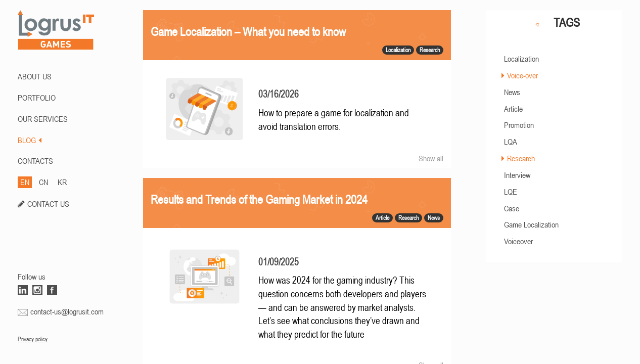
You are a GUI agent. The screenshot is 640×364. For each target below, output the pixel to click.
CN (43, 182)
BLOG (30, 140)
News (512, 92)
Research (521, 158)
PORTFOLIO (37, 98)
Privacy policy (33, 339)
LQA (511, 142)
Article (513, 109)
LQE (511, 192)
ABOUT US (35, 76)
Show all (431, 158)
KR (62, 182)
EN (25, 182)
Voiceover (518, 241)
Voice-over (522, 75)
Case (512, 208)
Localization (521, 59)
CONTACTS (35, 161)
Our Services (43, 119)
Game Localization (531, 224)
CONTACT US (48, 204)
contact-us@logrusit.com (67, 311)
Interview (517, 175)
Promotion (519, 125)
